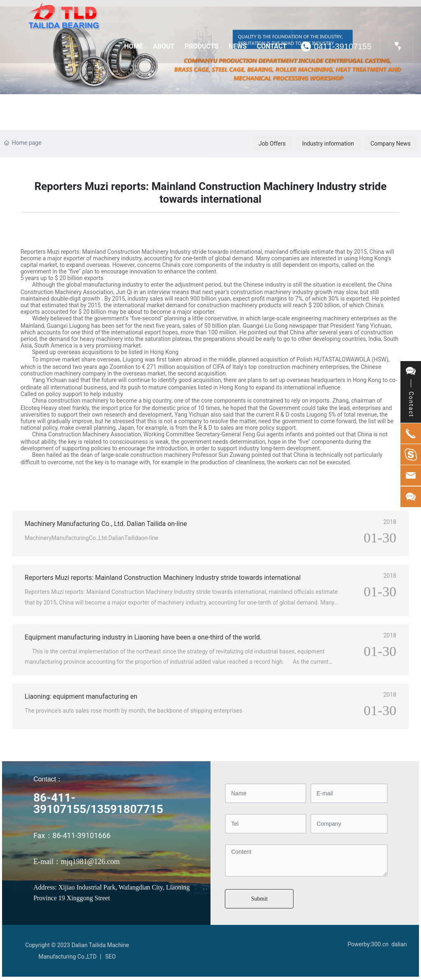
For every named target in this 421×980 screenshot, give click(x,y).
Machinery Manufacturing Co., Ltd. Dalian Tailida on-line (106, 524)
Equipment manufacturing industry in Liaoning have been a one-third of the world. (143, 637)
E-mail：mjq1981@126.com (76, 862)
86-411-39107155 (60, 803)
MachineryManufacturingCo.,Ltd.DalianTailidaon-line (91, 538)
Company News (391, 144)
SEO (111, 957)
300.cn (380, 944)
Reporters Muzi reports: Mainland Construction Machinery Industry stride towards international (163, 578)
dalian (399, 944)
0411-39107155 (342, 46)
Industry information (328, 144)
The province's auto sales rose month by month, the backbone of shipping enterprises (133, 711)
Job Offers (272, 144)
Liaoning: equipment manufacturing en (81, 696)
